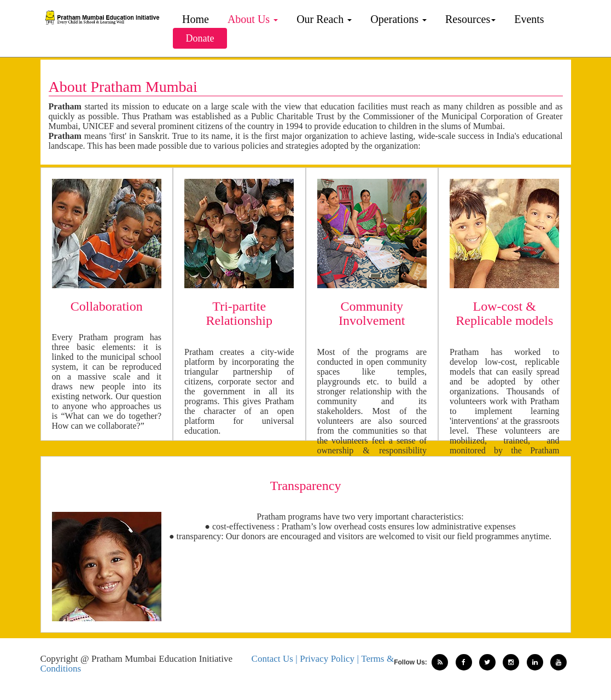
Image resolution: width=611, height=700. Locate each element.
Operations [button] (398, 19)
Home (196, 19)
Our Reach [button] (324, 19)
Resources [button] (470, 19)
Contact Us (274, 659)
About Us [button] (253, 19)
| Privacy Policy (326, 659)
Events (529, 19)
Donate (200, 38)
